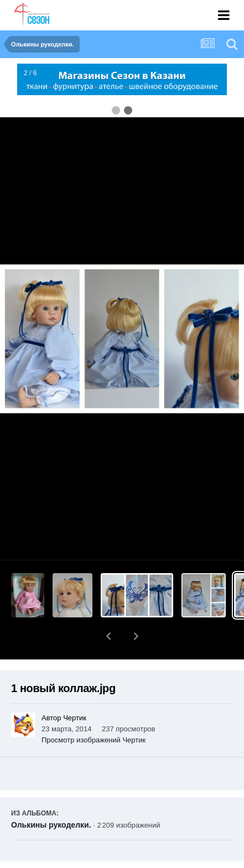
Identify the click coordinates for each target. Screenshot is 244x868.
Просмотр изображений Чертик (94, 711)
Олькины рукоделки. (51, 796)
